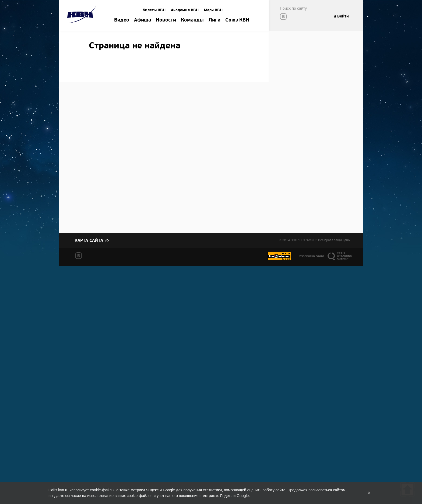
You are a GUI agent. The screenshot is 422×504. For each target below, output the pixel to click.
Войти (343, 16)
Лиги (214, 20)
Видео (122, 20)
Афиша (143, 20)
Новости (166, 20)
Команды (192, 20)
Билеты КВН (154, 10)
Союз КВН (237, 20)
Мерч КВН (213, 10)
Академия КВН (185, 10)
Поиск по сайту (293, 8)
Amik (83, 15)
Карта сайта (89, 240)
